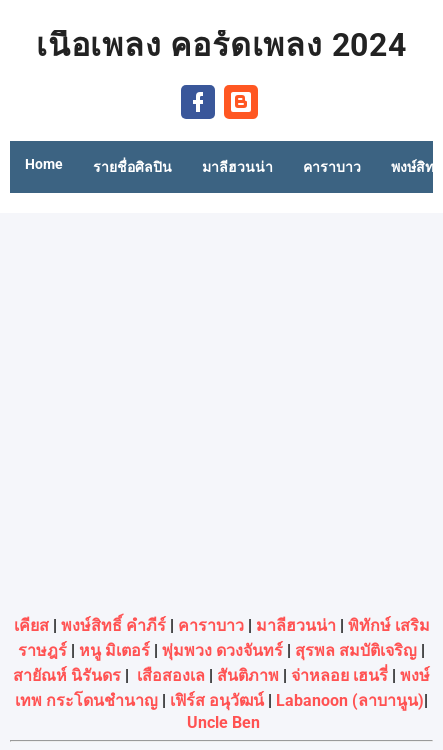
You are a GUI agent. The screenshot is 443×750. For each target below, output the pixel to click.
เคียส (31, 625)
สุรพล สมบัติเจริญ (356, 650)
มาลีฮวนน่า (296, 625)
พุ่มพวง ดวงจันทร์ (222, 650)
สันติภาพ (248, 675)
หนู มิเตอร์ (114, 650)
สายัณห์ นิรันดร (67, 675)
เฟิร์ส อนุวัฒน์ (217, 700)
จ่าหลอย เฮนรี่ (339, 675)
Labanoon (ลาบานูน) (350, 700)
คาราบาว (211, 625)
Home (44, 164)
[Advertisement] (221, 408)
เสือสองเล (171, 675)
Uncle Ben (223, 722)
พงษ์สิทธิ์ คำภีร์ (113, 625)
